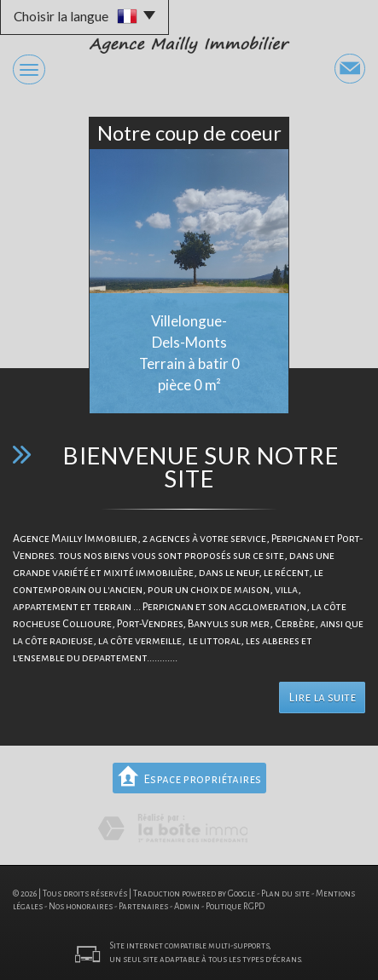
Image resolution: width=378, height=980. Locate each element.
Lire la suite (322, 698)
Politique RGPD (235, 906)
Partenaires (143, 906)
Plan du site (285, 894)
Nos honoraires (81, 906)
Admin (187, 906)
